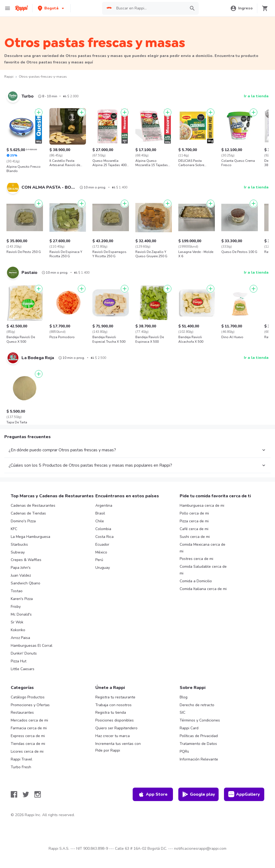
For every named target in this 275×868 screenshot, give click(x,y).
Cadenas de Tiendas (28, 513)
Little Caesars (23, 669)
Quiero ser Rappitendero (116, 728)
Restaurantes (22, 712)
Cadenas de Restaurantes (33, 506)
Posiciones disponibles (115, 720)
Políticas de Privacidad (199, 736)
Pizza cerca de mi (194, 521)
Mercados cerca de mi (29, 720)
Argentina (104, 506)
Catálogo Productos (28, 697)
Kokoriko (18, 630)
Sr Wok (17, 622)
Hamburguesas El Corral (32, 646)
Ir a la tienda (256, 96)
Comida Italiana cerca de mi (203, 589)
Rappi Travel (21, 759)
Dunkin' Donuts (24, 653)
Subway (18, 552)
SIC (182, 712)
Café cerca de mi (194, 529)
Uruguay (103, 568)
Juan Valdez (21, 575)
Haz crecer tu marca (113, 736)
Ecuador (102, 544)
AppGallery (244, 794)
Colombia (103, 529)
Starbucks (19, 544)
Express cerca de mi (28, 736)
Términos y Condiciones (200, 720)
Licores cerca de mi (27, 751)
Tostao (17, 591)
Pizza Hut (19, 661)
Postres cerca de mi (196, 559)
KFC (14, 529)
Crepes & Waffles (26, 560)
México (101, 552)
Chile (100, 521)
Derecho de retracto (197, 705)
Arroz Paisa (20, 638)
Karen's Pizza (22, 599)
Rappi (9, 77)
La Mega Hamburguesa (30, 537)
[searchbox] (149, 8)
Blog (184, 697)
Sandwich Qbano (26, 583)
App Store (153, 794)
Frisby (16, 607)
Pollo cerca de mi (194, 513)
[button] (51, 8)
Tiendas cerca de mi (28, 744)
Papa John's (21, 568)
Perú (99, 560)
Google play (199, 794)
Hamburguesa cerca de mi (202, 506)
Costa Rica (104, 537)
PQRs (184, 751)
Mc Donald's (21, 614)
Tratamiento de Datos (198, 744)
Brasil (100, 513)
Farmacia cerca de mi (29, 728)
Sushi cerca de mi (195, 537)
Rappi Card (189, 728)
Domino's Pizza (23, 521)
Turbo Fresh (21, 767)
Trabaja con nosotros (113, 705)
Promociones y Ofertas (30, 705)
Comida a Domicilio (196, 581)
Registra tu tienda (111, 712)
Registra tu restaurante (115, 697)
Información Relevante (199, 759)
